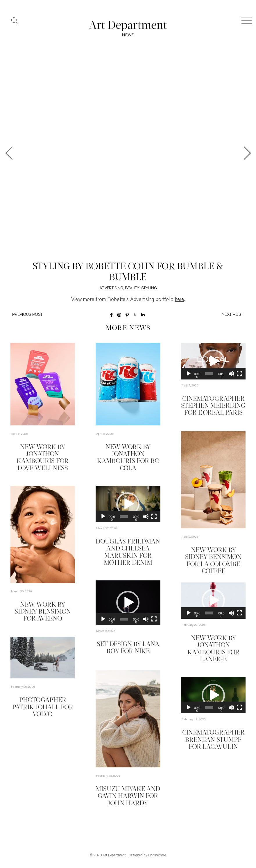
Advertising (111, 289)
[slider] (209, 374)
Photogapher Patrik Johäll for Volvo (43, 707)
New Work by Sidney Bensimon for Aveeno (43, 612)
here (179, 300)
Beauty (132, 289)
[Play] (189, 374)
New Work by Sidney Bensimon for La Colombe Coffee (213, 557)
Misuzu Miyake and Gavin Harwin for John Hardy (128, 796)
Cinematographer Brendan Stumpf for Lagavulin (213, 740)
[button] (213, 362)
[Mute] (231, 374)
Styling (149, 289)
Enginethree (157, 856)
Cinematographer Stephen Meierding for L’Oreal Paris (213, 406)
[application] (213, 362)
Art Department (114, 856)
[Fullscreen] (239, 374)
